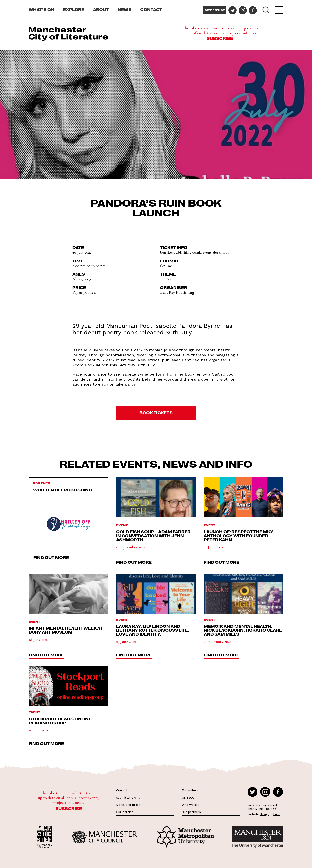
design (265, 814)
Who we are (191, 805)
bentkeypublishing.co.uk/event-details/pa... (196, 252)
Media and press (128, 805)
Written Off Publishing (63, 490)
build (277, 814)
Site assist (215, 10)
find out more (51, 557)
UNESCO (188, 798)
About (101, 9)
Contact (151, 9)
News (125, 9)
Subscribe (220, 38)
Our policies (125, 812)
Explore (74, 9)
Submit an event (128, 798)
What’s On (41, 9)
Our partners (191, 812)
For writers (190, 790)
